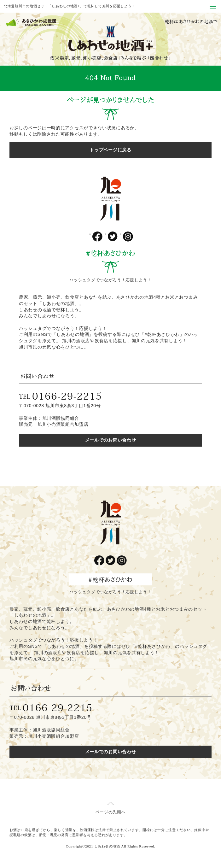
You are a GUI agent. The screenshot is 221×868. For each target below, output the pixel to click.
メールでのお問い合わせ (111, 440)
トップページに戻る (110, 150)
